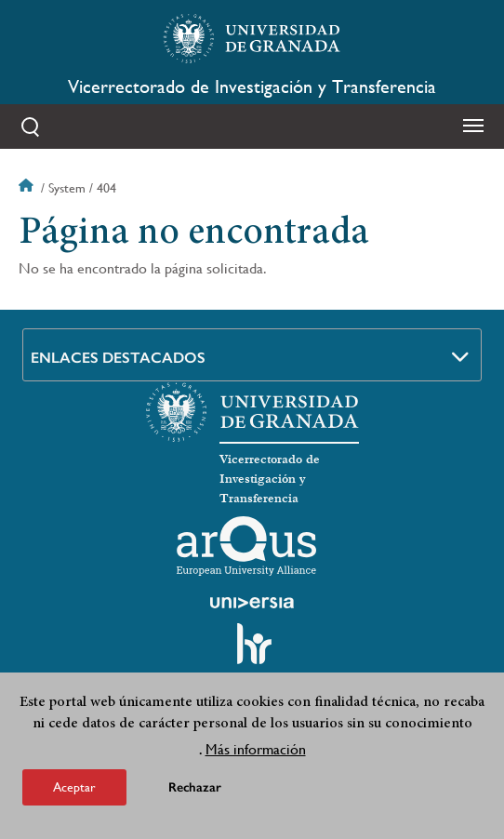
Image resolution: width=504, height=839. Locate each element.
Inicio (28, 188)
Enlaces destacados (118, 358)
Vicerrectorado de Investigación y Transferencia (252, 87)
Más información (256, 752)
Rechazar (195, 790)
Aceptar (74, 790)
